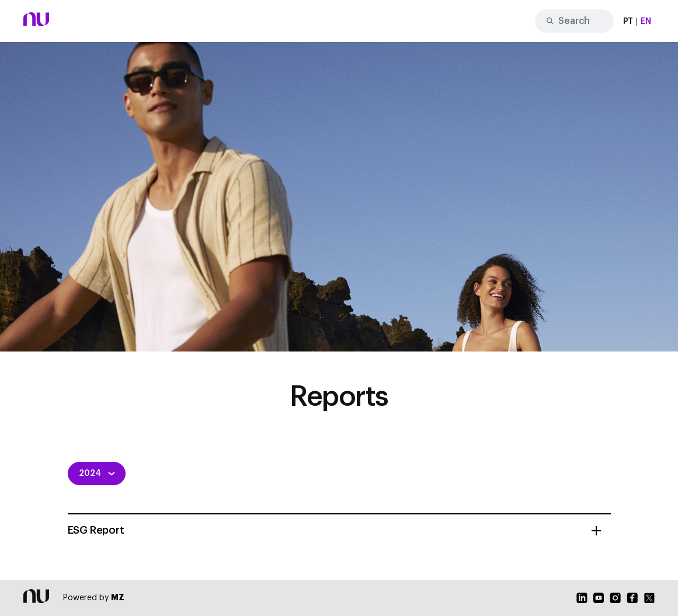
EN (646, 22)
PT (628, 22)
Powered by (94, 598)
